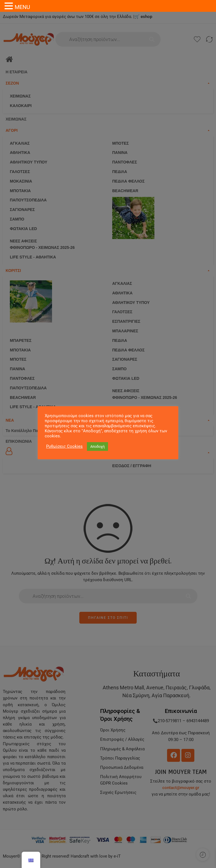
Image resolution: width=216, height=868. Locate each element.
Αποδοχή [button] (97, 447)
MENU (22, 7)
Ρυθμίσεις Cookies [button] (64, 446)
